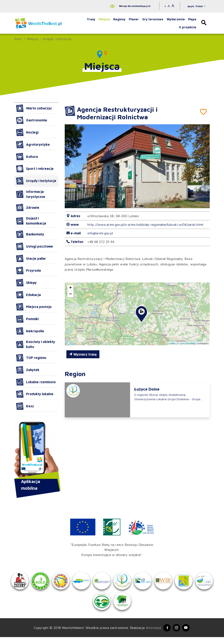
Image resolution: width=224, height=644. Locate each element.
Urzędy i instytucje (57, 39)
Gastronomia (31, 120)
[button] (202, 166)
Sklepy (26, 283)
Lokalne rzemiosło (36, 382)
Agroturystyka (33, 144)
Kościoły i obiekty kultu (36, 344)
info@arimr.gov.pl (100, 233)
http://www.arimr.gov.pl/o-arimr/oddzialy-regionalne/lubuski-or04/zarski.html (145, 225)
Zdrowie (28, 208)
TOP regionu (31, 358)
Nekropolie (30, 331)
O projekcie (188, 27)
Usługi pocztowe (34, 246)
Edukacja (28, 295)
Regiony (119, 19)
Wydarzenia (176, 19)
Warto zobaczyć (34, 108)
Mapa (192, 19)
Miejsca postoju (34, 307)
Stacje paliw (31, 258)
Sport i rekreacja (35, 169)
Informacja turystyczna (30, 194)
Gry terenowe (153, 19)
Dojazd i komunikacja (31, 221)
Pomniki (27, 319)
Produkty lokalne (35, 394)
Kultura (27, 157)
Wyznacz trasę (83, 354)
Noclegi (27, 132)
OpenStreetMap (188, 343)
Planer (134, 19)
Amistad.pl (151, 634)
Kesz (25, 406)
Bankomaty (30, 234)
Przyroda (28, 270)
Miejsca (104, 19)
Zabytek (28, 370)
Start (18, 39)
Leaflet (172, 343)
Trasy (91, 19)
